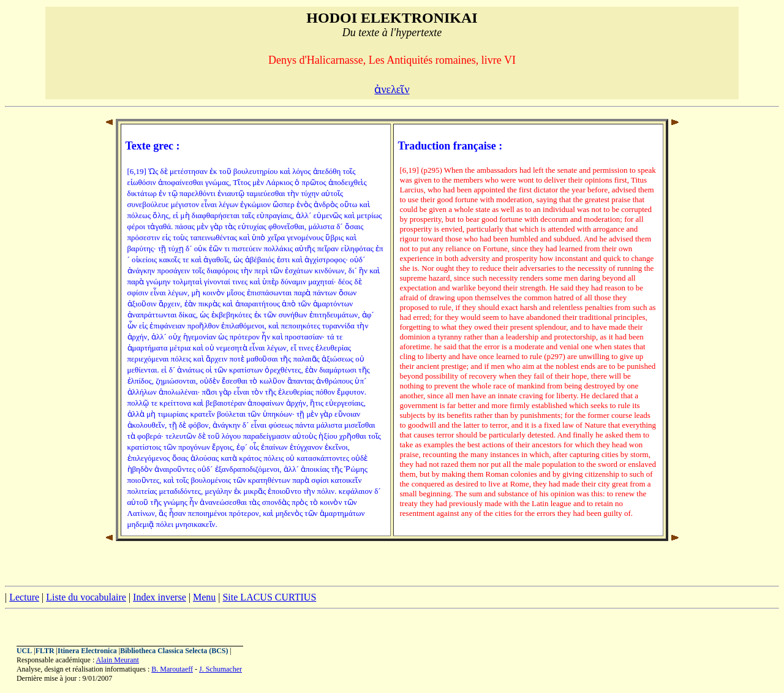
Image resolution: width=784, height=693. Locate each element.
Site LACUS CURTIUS (269, 597)
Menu (204, 597)
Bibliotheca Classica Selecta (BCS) (174, 651)
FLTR (45, 651)
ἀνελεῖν (392, 89)
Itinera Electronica (87, 651)
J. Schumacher (221, 669)
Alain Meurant (118, 660)
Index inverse (160, 597)
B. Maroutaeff (172, 669)
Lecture (24, 597)
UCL (24, 651)
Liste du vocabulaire (86, 597)
